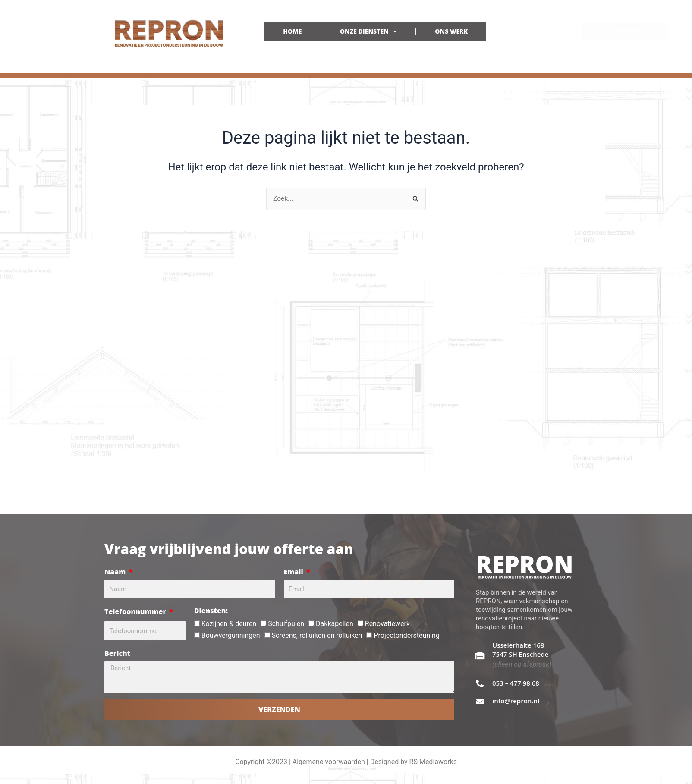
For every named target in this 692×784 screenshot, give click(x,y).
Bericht (117, 653)
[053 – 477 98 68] (480, 683)
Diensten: (211, 611)
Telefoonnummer (136, 611)
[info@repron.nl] (480, 701)
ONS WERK (451, 31)
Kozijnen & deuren (229, 624)
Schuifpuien (286, 624)
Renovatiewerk (387, 624)
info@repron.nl (516, 701)
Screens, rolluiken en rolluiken (317, 635)
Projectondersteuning (406, 635)
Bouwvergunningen (231, 635)
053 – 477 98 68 (516, 683)
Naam (116, 572)
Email (294, 572)
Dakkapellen (335, 624)
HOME (292, 31)
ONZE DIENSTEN (368, 31)
